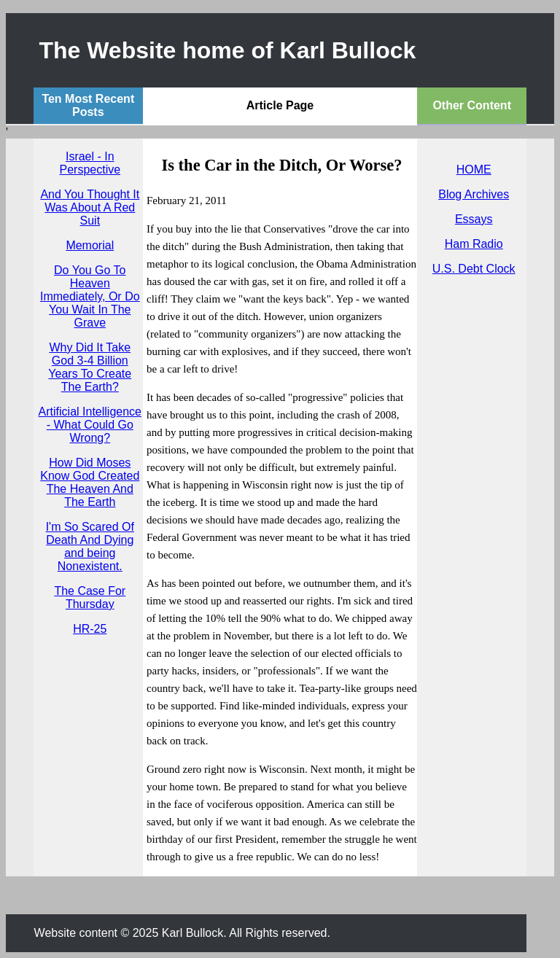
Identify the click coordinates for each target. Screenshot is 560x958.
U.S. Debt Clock (474, 269)
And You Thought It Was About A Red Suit (90, 207)
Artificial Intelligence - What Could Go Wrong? (90, 425)
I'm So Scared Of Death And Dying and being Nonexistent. (90, 546)
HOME (474, 170)
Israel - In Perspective (90, 163)
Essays (474, 219)
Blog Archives (474, 194)
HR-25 (90, 629)
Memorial (90, 245)
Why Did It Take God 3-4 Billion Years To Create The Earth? (90, 367)
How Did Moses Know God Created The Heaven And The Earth (90, 482)
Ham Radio (474, 244)
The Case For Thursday (90, 597)
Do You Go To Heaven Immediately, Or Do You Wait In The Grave (90, 296)
